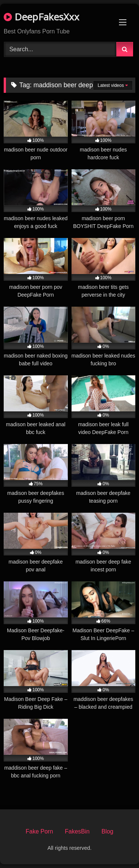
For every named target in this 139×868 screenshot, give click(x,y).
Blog (107, 831)
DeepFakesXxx (42, 17)
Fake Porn (39, 831)
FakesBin (77, 831)
